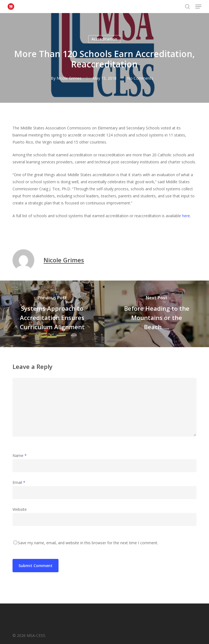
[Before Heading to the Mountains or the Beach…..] (157, 314)
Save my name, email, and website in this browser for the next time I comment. (88, 543)
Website (20, 509)
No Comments (140, 78)
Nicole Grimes (68, 78)
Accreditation (104, 39)
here (186, 216)
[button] (198, 7)
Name (20, 455)
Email (19, 482)
